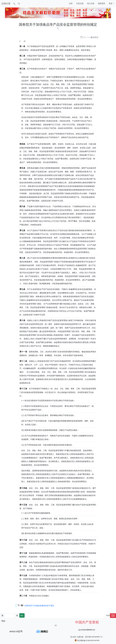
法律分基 (80, 637)
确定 (22, 615)
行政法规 (80, 3)
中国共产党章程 (87, 622)
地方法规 (91, 3)
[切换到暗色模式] (14, 4)
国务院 (96, 37)
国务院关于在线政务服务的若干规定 (40, 606)
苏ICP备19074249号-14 (94, 637)
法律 (71, 3)
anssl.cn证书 (16, 631)
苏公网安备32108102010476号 (87, 640)
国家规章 (101, 3)
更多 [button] (111, 3)
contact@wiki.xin (88, 630)
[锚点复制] (58, 28)
